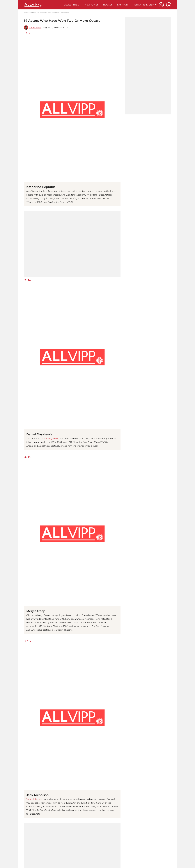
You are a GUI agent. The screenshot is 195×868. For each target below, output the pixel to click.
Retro (137, 5)
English (150, 5)
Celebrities (71, 5)
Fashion (123, 5)
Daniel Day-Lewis (50, 439)
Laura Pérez (35, 27)
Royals (108, 5)
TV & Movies (91, 5)
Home (26, 13)
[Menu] (169, 5)
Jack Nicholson (34, 799)
